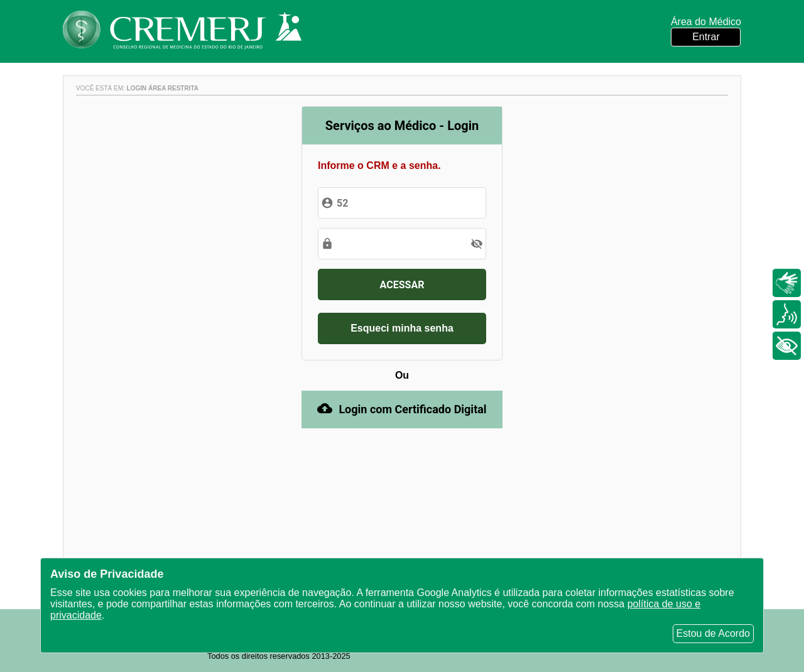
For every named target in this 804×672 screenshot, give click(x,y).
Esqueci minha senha (402, 328)
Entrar (706, 37)
